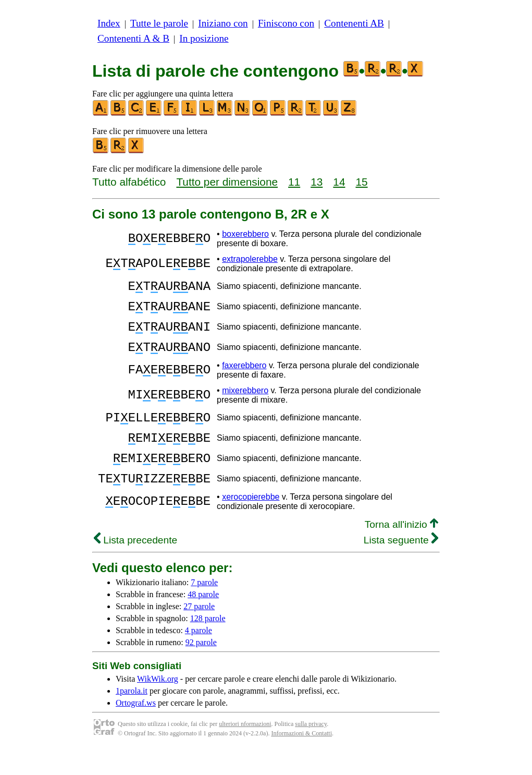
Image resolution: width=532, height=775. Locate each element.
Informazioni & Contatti (301, 758)
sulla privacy (311, 749)
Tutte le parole (159, 23)
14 (339, 182)
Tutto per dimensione (227, 182)
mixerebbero (245, 403)
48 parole (203, 619)
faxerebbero (244, 378)
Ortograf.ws (136, 728)
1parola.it (132, 716)
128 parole (208, 643)
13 (317, 182)
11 (294, 182)
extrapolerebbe (250, 259)
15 (361, 182)
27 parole (199, 631)
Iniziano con (223, 23)
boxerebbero (245, 234)
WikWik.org (158, 704)
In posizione (204, 38)
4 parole (199, 655)
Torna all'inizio (401, 549)
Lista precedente (135, 565)
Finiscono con (286, 23)
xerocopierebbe (251, 522)
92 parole (201, 667)
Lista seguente (401, 565)
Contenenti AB (354, 23)
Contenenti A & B (133, 38)
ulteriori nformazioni (245, 749)
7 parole (204, 607)
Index (109, 23)
